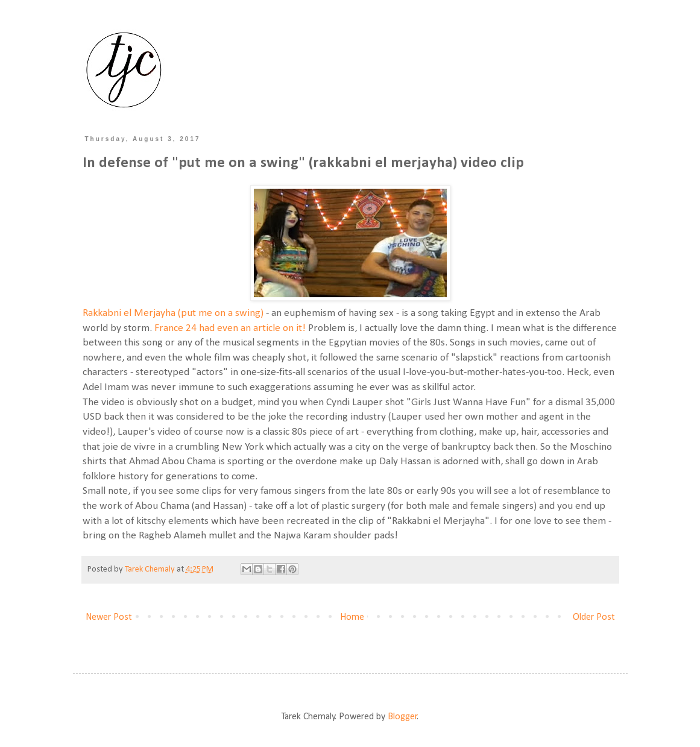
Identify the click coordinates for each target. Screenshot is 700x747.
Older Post (594, 617)
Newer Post (109, 617)
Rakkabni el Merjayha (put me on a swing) (173, 313)
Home (352, 617)
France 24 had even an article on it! (230, 328)
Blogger (402, 717)
